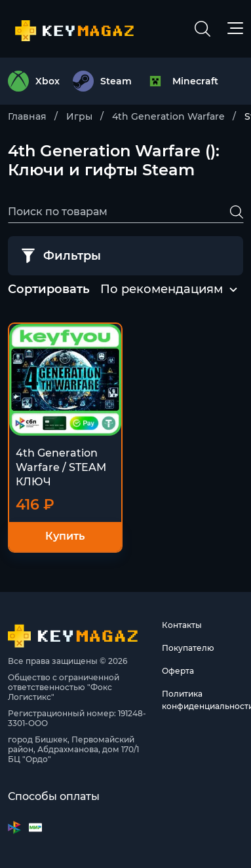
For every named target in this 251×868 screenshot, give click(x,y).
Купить (65, 536)
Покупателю (188, 648)
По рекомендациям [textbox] (162, 289)
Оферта (178, 671)
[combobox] (162, 290)
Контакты (182, 625)
